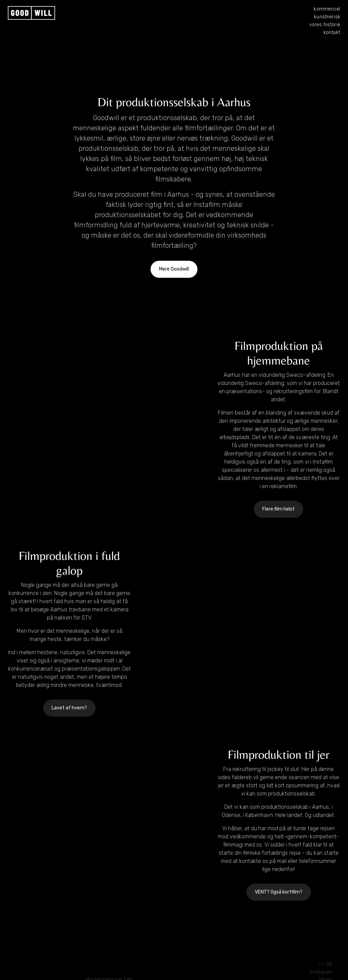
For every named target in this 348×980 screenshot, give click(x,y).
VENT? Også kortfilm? (279, 892)
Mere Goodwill (174, 269)
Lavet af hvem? (69, 708)
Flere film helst (279, 509)
